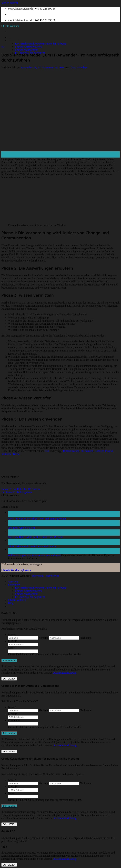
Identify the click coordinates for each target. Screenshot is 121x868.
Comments (14, 720)
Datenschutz (52, 576)
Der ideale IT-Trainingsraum (17, 492)
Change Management (26, 50)
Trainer (16, 454)
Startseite (13, 38)
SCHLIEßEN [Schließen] (9, 679)
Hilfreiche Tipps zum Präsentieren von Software (34, 555)
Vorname (44, 638)
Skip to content (10, 3)
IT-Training (87, 451)
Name (12, 634)
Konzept (99, 451)
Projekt (109, 451)
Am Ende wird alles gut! (21, 528)
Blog (11, 603)
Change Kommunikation (28, 47)
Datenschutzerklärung (65, 673)
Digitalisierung (71, 451)
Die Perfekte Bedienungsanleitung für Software (41, 44)
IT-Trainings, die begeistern (30, 597)
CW (3, 47)
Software (6, 454)
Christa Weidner (10, 26)
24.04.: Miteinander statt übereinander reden (32, 546)
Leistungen (14, 41)
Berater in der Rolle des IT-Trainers (21, 489)
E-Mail (13, 641)
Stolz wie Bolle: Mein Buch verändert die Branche (36, 537)
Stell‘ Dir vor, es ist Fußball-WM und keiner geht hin (37, 519)
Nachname (86, 638)
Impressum (37, 576)
